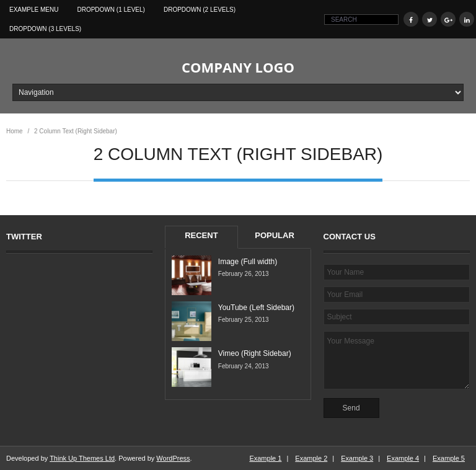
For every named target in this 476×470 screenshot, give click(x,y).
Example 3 (357, 458)
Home (15, 131)
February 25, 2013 (244, 320)
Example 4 (403, 458)
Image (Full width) (248, 262)
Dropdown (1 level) (111, 10)
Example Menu (34, 10)
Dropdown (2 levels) (200, 10)
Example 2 (311, 458)
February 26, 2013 (244, 274)
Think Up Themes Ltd (82, 458)
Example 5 (449, 458)
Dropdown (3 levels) (45, 29)
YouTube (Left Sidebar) (256, 308)
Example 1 (265, 458)
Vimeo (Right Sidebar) (255, 353)
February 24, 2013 (244, 366)
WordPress (173, 458)
